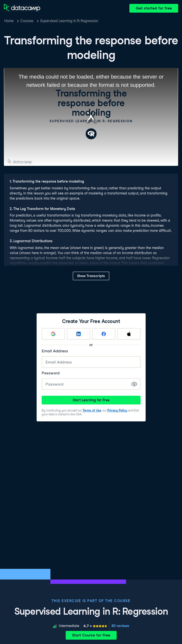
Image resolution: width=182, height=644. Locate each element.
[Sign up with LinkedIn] (79, 334)
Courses (27, 21)
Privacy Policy (117, 410)
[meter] (95, 626)
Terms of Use (92, 410)
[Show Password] (134, 384)
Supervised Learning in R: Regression (69, 21)
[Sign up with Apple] (129, 334)
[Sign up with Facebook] (104, 334)
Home (9, 21)
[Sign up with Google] (53, 334)
